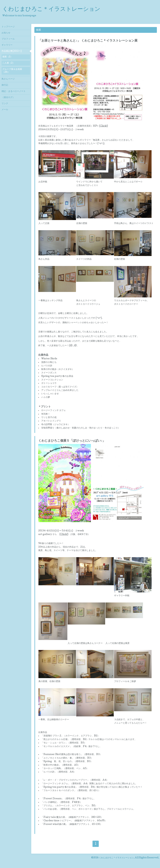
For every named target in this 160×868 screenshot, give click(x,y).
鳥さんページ (8, 79)
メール (5, 110)
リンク (5, 104)
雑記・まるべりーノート (14, 91)
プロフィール (8, 39)
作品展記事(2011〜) (12, 51)
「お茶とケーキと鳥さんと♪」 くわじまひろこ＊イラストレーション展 (88, 41)
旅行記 (5, 85)
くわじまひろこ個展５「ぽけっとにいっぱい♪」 (72, 441)
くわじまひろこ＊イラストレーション (51, 10)
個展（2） (7, 57)
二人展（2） (9, 63)
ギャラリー (7, 45)
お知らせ (6, 33)
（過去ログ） (8, 98)
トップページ (8, 27)
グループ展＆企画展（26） (12, 71)
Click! (103, 126)
